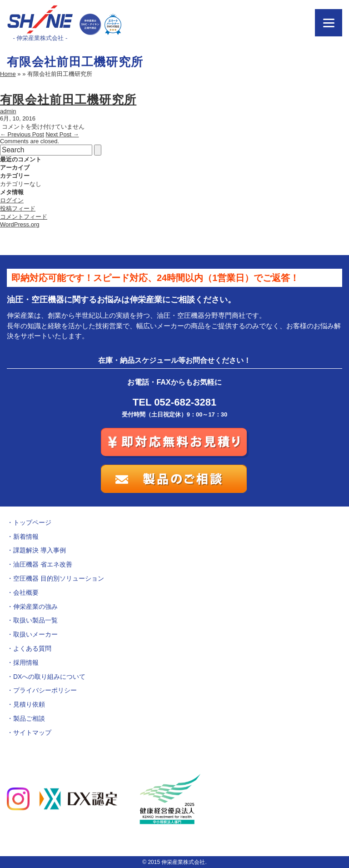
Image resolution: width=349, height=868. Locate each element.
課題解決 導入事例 (40, 550)
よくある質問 (32, 648)
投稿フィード (18, 208)
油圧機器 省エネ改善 (43, 564)
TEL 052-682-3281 (174, 402)
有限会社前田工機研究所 (68, 100)
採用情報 (26, 662)
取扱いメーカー (35, 634)
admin (8, 111)
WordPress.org (20, 224)
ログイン (12, 200)
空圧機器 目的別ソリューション (59, 578)
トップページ (32, 522)
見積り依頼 (29, 704)
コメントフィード (24, 217)
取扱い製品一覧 (35, 620)
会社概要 (26, 592)
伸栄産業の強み (35, 607)
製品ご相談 (29, 718)
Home (8, 74)
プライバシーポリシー (45, 690)
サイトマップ (32, 733)
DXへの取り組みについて (49, 677)
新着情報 (26, 537)
